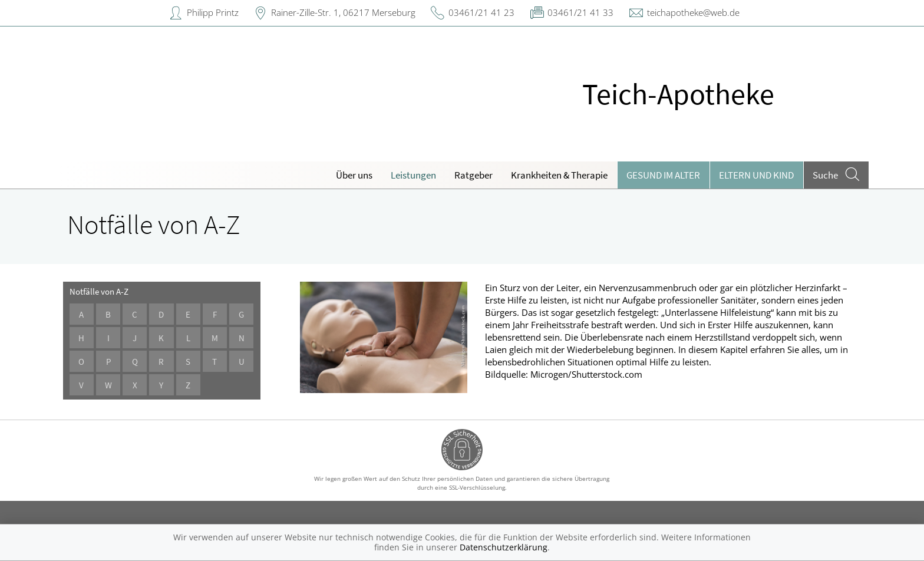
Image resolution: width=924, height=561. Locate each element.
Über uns (354, 175)
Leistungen (413, 175)
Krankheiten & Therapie (559, 175)
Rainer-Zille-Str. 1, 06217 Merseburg (343, 12)
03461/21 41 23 (481, 12)
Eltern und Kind (756, 175)
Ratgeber (473, 175)
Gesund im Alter (663, 175)
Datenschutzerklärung (504, 547)
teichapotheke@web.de (693, 12)
